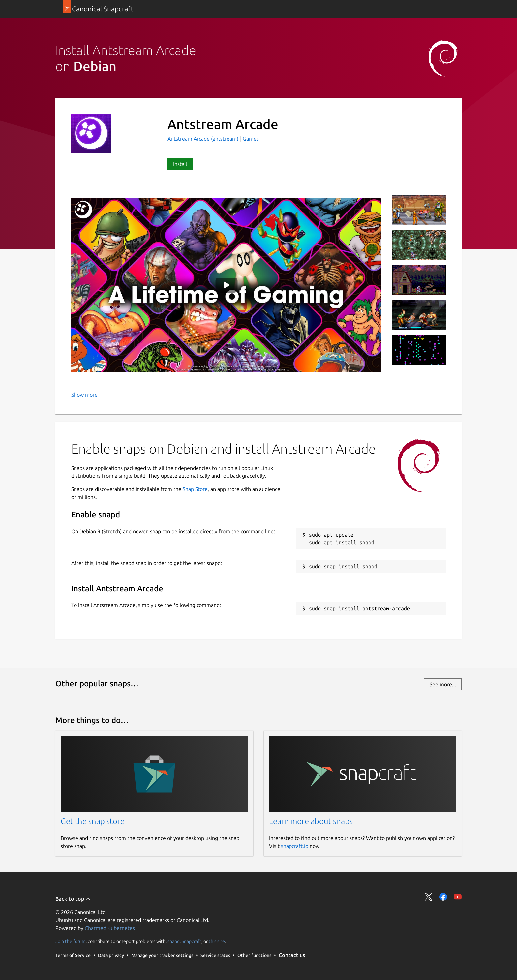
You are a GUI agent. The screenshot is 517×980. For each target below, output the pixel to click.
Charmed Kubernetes (110, 928)
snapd (174, 941)
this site (217, 941)
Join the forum (71, 941)
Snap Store (195, 489)
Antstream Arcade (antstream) (204, 139)
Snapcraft (192, 941)
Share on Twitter (429, 897)
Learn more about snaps (311, 821)
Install (180, 164)
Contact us (292, 955)
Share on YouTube (458, 897)
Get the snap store (93, 821)
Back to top (73, 899)
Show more (84, 395)
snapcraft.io (295, 846)
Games (251, 139)
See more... (443, 684)
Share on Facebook (443, 897)
